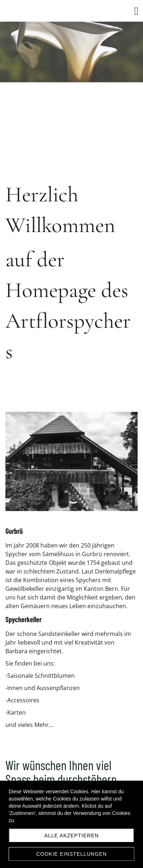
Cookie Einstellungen (71, 854)
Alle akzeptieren (72, 836)
